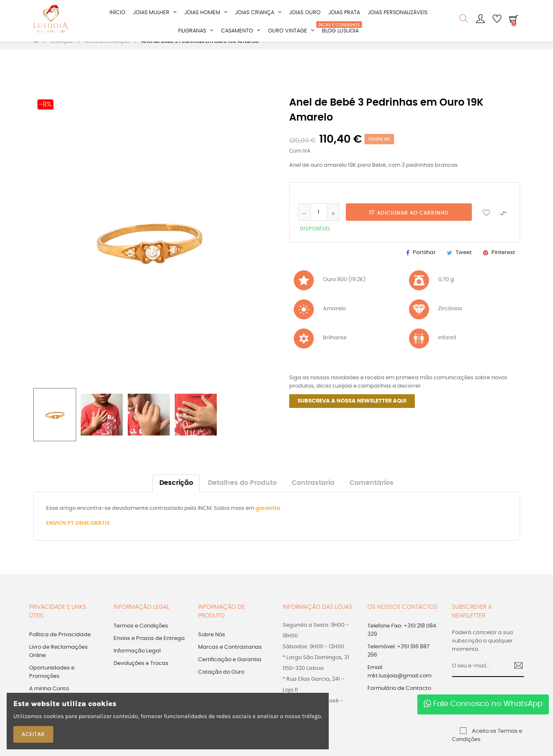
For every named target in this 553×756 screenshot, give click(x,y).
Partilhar (424, 261)
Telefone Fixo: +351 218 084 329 (402, 639)
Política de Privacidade (60, 644)
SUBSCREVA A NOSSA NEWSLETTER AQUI (352, 410)
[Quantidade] (319, 221)
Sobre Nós (212, 644)
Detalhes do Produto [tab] (242, 492)
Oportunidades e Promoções (52, 681)
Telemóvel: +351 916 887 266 (398, 660)
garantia (268, 517)
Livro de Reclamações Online (58, 660)
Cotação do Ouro (221, 681)
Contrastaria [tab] (313, 492)
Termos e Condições (141, 635)
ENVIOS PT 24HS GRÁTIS (78, 532)
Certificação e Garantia (230, 668)
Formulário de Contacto (399, 697)
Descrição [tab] (176, 492)
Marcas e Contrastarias (230, 656)
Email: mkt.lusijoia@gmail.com (399, 681)
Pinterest (503, 261)
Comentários (372, 492)
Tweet (464, 261)
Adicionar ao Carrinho (409, 222)
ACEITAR (33, 734)
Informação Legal (137, 660)
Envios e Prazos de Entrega (149, 647)
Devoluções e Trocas (141, 672)
